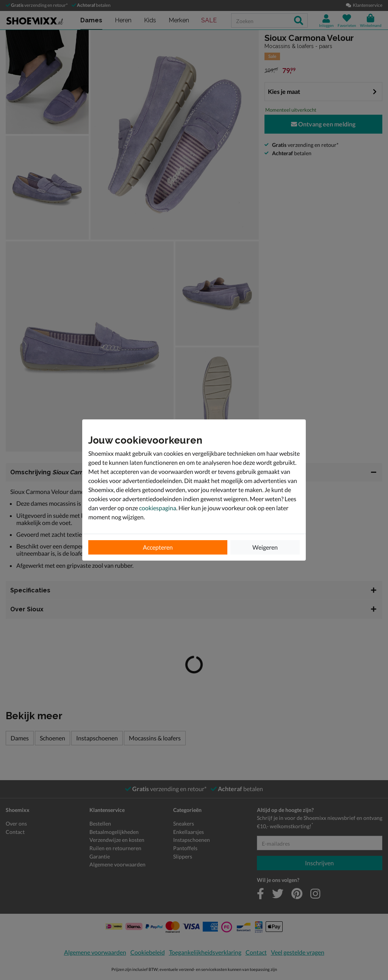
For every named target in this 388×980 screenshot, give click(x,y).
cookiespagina (158, 508)
